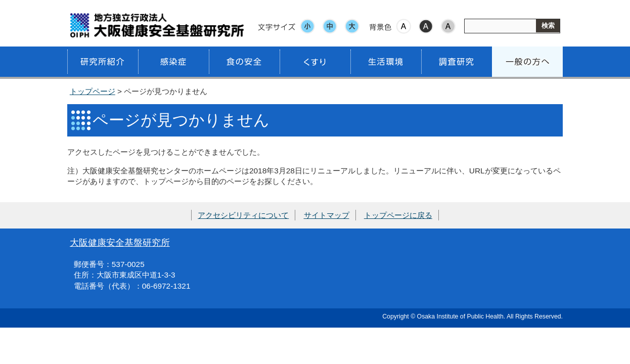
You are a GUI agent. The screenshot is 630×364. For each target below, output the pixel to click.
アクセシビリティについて (243, 215)
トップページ (93, 91)
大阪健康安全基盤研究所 (120, 242)
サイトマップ (327, 215)
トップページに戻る (398, 215)
